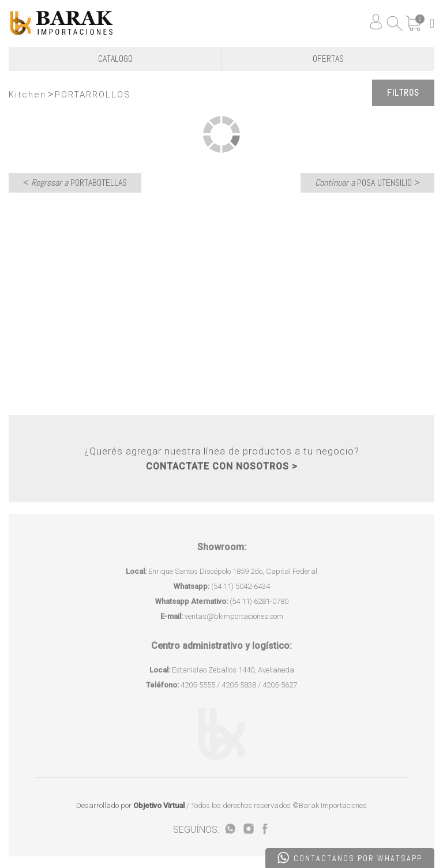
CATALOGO (115, 59)
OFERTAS (328, 59)
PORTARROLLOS (93, 95)
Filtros (403, 93)
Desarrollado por (130, 805)
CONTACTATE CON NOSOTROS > (222, 466)
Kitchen (27, 95)
